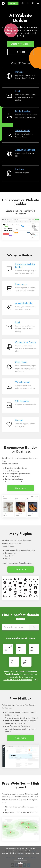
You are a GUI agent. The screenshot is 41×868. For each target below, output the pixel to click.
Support (19, 420)
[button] (13, 3)
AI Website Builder (24, 303)
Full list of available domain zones (18, 680)
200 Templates (22, 401)
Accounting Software (25, 150)
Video (20, 52)
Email (18, 91)
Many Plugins (21, 362)
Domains (19, 72)
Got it (21, 858)
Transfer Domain (12, 674)
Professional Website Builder (25, 266)
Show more (21, 488)
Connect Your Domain (25, 342)
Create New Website (20, 44)
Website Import (23, 131)
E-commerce (21, 284)
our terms (36, 853)
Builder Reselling (23, 111)
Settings (20, 863)
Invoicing (19, 169)
